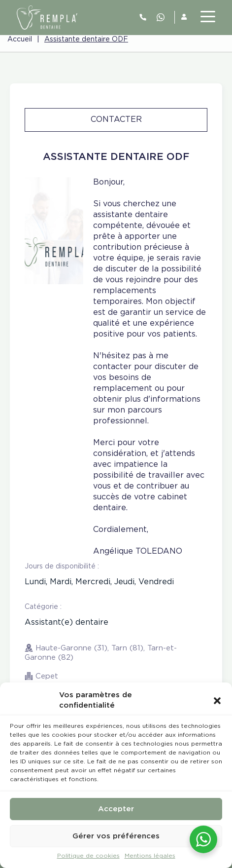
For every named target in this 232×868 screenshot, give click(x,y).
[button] (217, 700)
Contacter (116, 120)
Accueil (20, 39)
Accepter (116, 809)
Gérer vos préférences (116, 836)
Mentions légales (150, 856)
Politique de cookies (88, 856)
